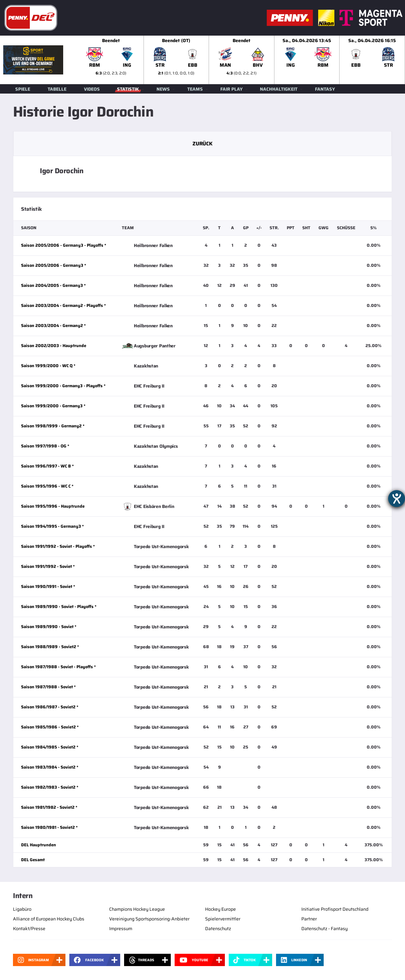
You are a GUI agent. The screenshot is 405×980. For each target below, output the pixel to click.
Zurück (202, 144)
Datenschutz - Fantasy (324, 929)
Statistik (128, 89)
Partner (309, 919)
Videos (92, 89)
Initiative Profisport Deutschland (335, 909)
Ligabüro (22, 909)
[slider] (242, 60)
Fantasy (325, 89)
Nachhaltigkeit (279, 89)
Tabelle (57, 89)
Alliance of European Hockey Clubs (49, 919)
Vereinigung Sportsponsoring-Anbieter (149, 919)
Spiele (23, 89)
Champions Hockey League (137, 909)
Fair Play (231, 89)
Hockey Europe (220, 909)
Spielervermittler (223, 919)
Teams (195, 89)
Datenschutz (218, 929)
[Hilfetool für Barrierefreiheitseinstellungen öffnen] (397, 499)
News (163, 89)
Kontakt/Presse (29, 929)
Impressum (121, 929)
